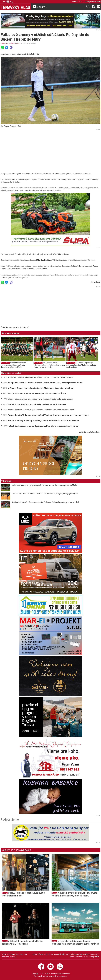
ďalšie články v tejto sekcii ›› (90, 432)
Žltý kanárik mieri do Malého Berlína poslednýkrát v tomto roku (22, 942)
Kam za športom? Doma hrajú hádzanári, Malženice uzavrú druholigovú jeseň (41, 410)
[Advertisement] (50, 149)
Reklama (82, 954)
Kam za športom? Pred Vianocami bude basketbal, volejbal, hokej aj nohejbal (45, 494)
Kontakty (95, 954)
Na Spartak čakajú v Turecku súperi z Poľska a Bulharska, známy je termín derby (49, 365)
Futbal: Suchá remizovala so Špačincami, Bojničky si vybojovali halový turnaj (43, 426)
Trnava (5, 893)
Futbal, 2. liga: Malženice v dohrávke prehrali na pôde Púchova (37, 404)
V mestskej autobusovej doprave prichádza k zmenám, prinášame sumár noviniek (75, 942)
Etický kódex (73, 954)
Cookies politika (93, 957)
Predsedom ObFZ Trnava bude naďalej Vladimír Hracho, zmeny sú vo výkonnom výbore (48, 415)
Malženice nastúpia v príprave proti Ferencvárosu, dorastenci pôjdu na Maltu (13, 365)
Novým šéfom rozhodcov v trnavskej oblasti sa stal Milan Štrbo (37, 394)
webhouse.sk (62, 976)
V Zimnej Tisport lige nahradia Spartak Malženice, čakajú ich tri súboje (81, 365)
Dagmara (97, 1)
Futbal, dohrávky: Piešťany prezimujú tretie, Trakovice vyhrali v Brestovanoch (44, 421)
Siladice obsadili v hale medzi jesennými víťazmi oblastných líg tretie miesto (40, 399)
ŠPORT (3, 43)
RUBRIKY (40, 7)
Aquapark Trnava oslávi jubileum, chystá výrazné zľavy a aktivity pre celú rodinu (74, 894)
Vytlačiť (96, 282)
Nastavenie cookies (78, 957)
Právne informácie (39, 954)
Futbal (8, 43)
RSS (89, 954)
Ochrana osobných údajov (57, 954)
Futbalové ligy (15, 43)
